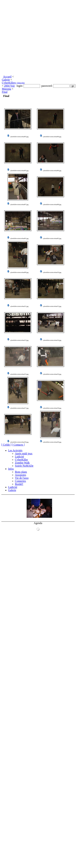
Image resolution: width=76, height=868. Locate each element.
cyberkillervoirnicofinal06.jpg (52, 171)
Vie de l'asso (22, 478)
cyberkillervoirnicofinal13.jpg (19, 340)
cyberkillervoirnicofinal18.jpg (52, 408)
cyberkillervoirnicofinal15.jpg (19, 374)
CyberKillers (9, 83)
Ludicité (19, 457)
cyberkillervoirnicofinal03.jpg (19, 137)
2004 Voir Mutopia (8, 87)
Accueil (7, 77)
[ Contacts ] (18, 445)
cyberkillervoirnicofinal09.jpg (19, 272)
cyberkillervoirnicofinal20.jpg (52, 442)
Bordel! (19, 484)
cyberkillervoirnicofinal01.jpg (19, 238)
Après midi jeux (24, 454)
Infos (11, 469)
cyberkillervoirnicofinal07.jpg (19, 204)
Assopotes (21, 475)
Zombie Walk (22, 463)
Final (5, 92)
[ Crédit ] (6, 445)
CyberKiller (21, 460)
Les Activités (15, 450)
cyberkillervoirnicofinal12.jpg (52, 306)
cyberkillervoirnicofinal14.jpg (52, 340)
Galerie (6, 80)
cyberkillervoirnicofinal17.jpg (19, 408)
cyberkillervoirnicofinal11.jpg (19, 306)
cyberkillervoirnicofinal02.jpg (52, 238)
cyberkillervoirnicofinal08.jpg (52, 204)
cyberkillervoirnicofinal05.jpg (19, 171)
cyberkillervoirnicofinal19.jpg (19, 442)
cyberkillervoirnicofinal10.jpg (52, 272)
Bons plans (21, 472)
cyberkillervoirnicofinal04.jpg (52, 137)
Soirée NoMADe (24, 466)
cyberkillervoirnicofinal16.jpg (52, 374)
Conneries (20, 481)
